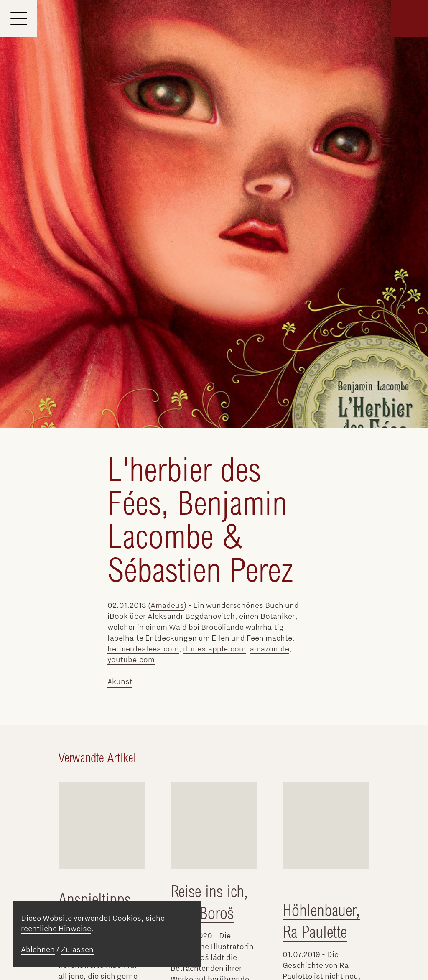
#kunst (120, 681)
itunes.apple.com (214, 649)
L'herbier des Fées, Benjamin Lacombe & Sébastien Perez (200, 520)
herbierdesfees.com (143, 649)
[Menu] (18, 18)
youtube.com (131, 660)
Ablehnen (38, 949)
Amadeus (167, 605)
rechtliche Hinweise (56, 929)
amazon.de (270, 649)
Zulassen (77, 949)
